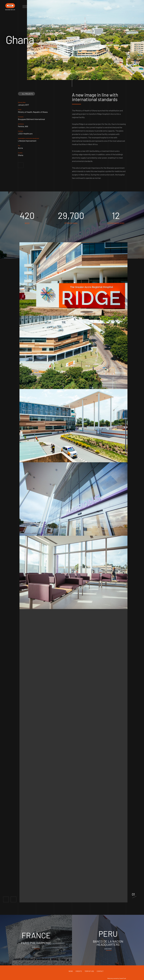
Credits (79, 971)
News (71, 971)
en (133, 6)
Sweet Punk (123, 978)
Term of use (89, 971)
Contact (100, 971)
